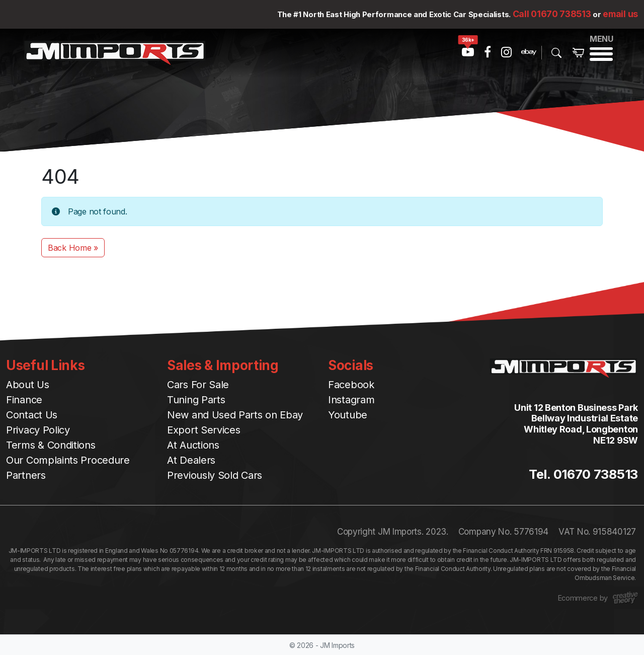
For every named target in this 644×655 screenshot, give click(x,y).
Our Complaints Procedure (68, 460)
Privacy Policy (38, 430)
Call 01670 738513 (552, 14)
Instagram (351, 400)
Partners (26, 475)
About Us (28, 385)
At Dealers (191, 460)
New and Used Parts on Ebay (235, 415)
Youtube (348, 415)
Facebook (351, 385)
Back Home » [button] (73, 248)
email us (620, 14)
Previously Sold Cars (215, 475)
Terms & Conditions (51, 445)
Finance (24, 400)
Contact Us (32, 415)
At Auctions (193, 445)
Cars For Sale (198, 385)
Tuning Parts (196, 400)
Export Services (204, 430)
